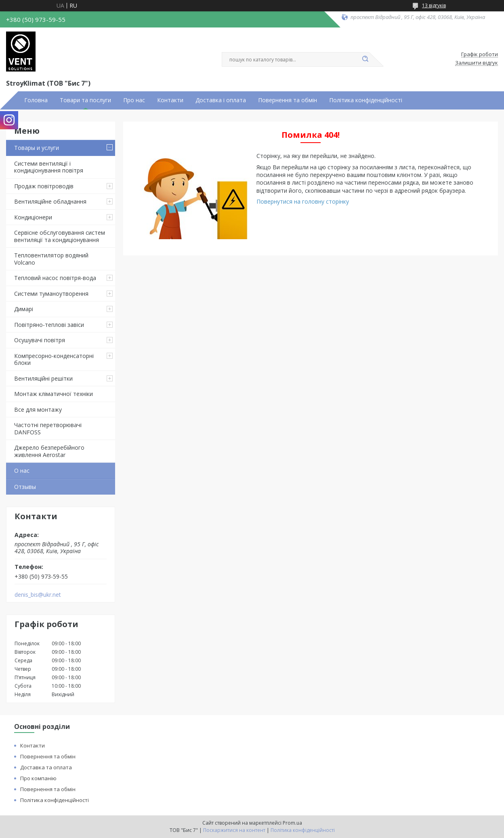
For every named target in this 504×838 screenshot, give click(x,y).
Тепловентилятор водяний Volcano (51, 259)
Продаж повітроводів (44, 186)
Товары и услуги (37, 148)
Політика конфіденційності (366, 100)
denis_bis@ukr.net (38, 595)
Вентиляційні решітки (43, 378)
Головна (36, 100)
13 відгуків (434, 5)
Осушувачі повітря (40, 340)
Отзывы (25, 487)
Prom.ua (292, 823)
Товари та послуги (85, 100)
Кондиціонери (33, 217)
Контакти (170, 100)
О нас (22, 471)
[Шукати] (365, 59)
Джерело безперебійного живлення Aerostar (49, 451)
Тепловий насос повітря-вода (55, 278)
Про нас (134, 100)
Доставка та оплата (46, 767)
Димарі (24, 309)
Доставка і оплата (221, 100)
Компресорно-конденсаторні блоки (54, 359)
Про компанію (38, 778)
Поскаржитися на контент (234, 830)
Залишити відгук (477, 63)
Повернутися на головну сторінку (303, 201)
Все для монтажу (38, 410)
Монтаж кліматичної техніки (54, 394)
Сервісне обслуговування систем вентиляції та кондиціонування (60, 236)
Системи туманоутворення (51, 294)
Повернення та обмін (288, 100)
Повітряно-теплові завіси (49, 325)
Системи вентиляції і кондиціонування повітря (49, 167)
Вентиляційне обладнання (50, 201)
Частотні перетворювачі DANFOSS (48, 428)
